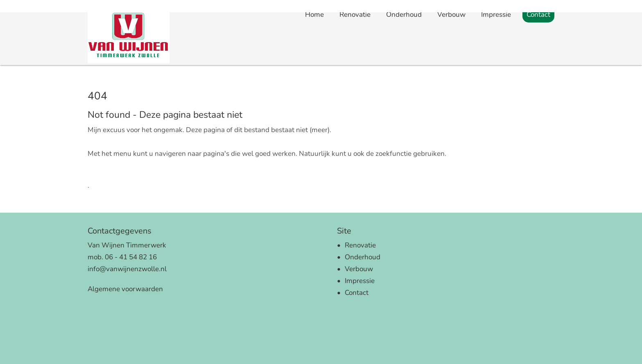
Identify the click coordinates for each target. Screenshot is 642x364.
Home (314, 57)
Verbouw (451, 57)
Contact (538, 57)
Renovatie (355, 57)
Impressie (496, 57)
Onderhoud (404, 57)
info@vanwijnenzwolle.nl (127, 269)
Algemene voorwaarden (125, 289)
